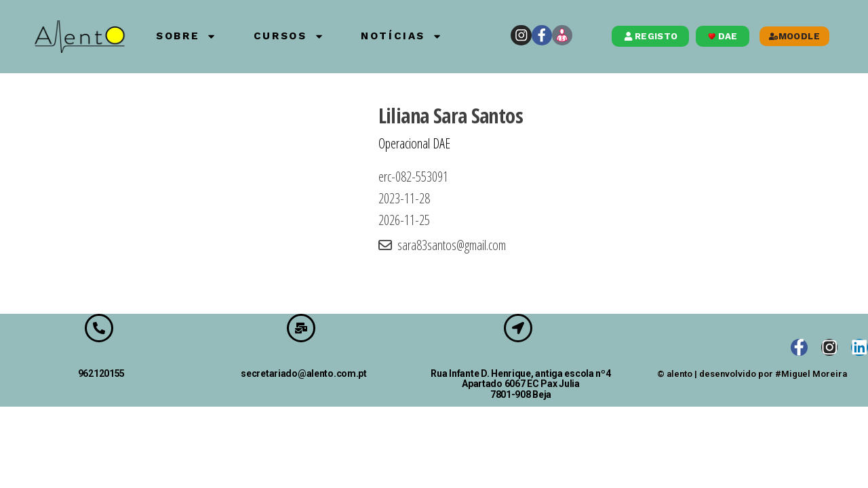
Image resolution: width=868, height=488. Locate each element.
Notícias (427, 37)
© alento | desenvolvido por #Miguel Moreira (752, 374)
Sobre (184, 37)
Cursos (300, 37)
